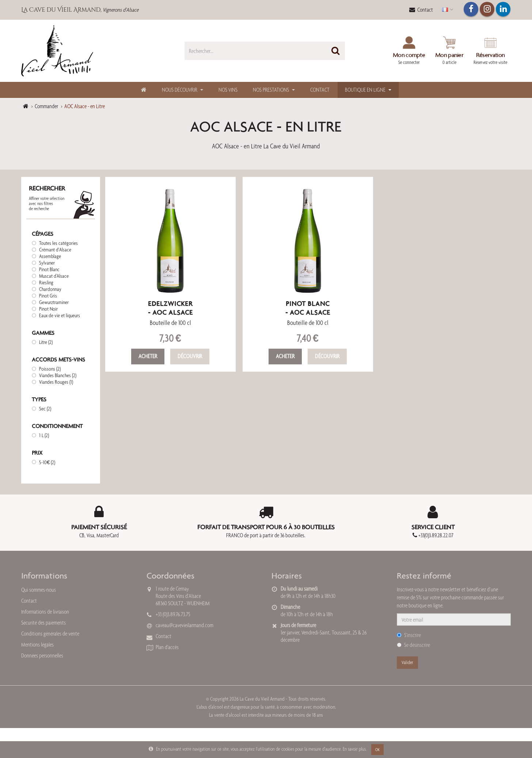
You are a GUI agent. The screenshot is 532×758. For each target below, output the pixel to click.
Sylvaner (47, 263)
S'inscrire (409, 635)
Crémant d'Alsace (55, 250)
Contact (421, 10)
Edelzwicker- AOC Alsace (170, 308)
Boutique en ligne (365, 90)
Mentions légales (37, 645)
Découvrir (190, 356)
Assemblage (50, 256)
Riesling (46, 283)
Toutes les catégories (58, 243)
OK (377, 750)
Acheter (148, 356)
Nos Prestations (271, 90)
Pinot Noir (48, 309)
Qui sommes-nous (39, 590)
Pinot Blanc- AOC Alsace (308, 308)
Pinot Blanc (49, 269)
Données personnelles (42, 655)
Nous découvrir (180, 90)
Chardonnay (50, 289)
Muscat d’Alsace (54, 276)
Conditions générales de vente (50, 634)
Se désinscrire (413, 645)
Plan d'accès (167, 647)
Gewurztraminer (54, 302)
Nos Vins (228, 90)
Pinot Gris (48, 296)
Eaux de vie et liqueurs (60, 315)
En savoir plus (354, 749)
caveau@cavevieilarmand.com (185, 625)
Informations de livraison (45, 612)
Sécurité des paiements (43, 623)
